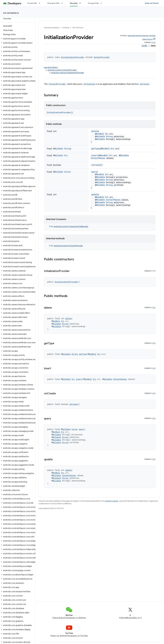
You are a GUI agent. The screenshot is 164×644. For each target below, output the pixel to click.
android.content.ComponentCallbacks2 (71, 226)
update (95, 194)
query (94, 172)
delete (95, 131)
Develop (66, 28)
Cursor (68, 172)
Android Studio (152, 3)
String (109, 136)
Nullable (101, 136)
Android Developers (52, 28)
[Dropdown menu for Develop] (81, 3)
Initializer (90, 84)
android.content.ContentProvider (62, 70)
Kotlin (144, 46)
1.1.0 (154, 42)
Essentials (32, 3)
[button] (17, 39)
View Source (147, 39)
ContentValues (98, 158)
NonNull (100, 134)
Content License (112, 501)
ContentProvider (102, 57)
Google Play (93, 3)
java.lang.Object (51, 67)
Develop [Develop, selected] (74, 3)
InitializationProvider (73, 57)
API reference (11, 13)
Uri (107, 134)
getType (95, 149)
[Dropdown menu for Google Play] (102, 3)
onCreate (144, 84)
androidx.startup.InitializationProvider (68, 73)
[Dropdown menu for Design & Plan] (63, 3)
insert (95, 155)
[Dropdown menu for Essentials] (41, 3)
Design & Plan (54, 3)
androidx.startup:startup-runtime (142, 36)
